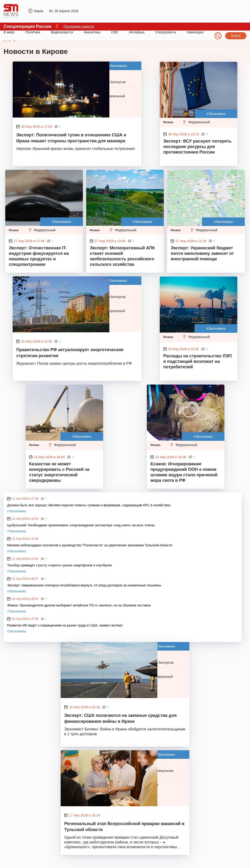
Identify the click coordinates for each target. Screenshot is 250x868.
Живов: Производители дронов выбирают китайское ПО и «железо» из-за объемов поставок (79, 605)
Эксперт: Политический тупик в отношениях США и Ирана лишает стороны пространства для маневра (71, 138)
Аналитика (92, 32)
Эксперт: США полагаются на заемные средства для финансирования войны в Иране (120, 718)
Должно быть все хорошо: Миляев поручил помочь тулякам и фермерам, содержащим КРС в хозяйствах (89, 505)
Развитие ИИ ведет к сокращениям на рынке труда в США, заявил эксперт (65, 625)
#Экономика (118, 66)
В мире (9, 32)
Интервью (137, 32)
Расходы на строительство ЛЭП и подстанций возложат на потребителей (198, 361)
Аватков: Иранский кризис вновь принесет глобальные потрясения (75, 149)
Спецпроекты (166, 32)
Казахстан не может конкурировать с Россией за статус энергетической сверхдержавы (59, 472)
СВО (115, 32)
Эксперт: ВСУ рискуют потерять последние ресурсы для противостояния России (197, 147)
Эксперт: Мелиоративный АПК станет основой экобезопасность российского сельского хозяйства (122, 256)
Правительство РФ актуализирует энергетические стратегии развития (70, 353)
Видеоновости (62, 32)
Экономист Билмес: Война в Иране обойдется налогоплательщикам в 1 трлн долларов (125, 732)
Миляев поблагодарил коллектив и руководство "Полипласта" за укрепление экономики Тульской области (90, 545)
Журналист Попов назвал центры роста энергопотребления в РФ (74, 363)
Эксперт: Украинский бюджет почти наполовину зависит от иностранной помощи (202, 253)
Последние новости (79, 26)
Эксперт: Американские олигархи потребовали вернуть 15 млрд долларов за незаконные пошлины (85, 585)
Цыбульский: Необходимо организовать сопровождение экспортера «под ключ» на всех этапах (81, 525)
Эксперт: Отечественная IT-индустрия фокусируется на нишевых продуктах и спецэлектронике (39, 256)
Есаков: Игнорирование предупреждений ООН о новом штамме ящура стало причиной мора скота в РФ (184, 472)
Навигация (195, 32)
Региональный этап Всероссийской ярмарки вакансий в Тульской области (124, 827)
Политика (33, 32)
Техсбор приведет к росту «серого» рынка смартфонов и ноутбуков (59, 565)
